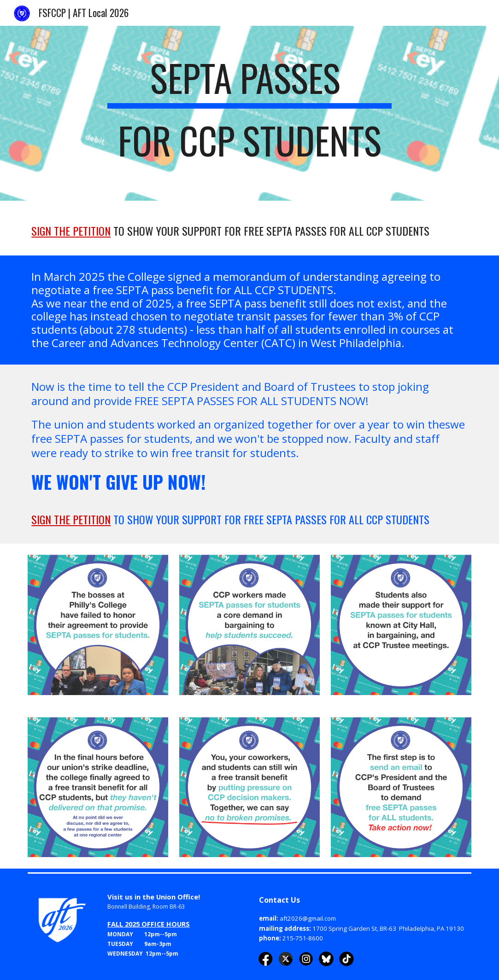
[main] (249, 113)
